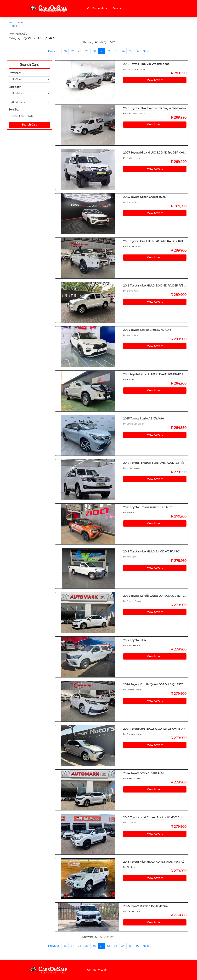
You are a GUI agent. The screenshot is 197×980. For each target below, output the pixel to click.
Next (146, 51)
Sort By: (14, 110)
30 (94, 51)
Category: (15, 87)
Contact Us (120, 8)
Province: (15, 73)
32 (108, 51)
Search (12, 22)
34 (123, 51)
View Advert (155, 80)
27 (72, 51)
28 (80, 51)
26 (65, 51)
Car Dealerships (97, 8)
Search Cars (29, 65)
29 (87, 51)
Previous (54, 51)
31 (101, 51)
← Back (14, 26)
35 (130, 51)
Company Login (97, 970)
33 (116, 51)
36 (137, 51)
